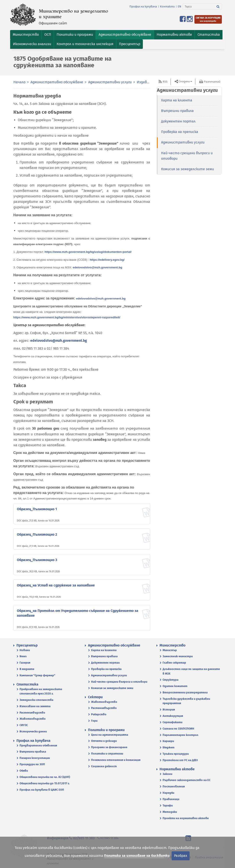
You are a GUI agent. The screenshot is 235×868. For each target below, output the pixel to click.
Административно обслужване (57, 82)
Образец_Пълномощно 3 (37, 560)
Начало (19, 82)
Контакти (167, 6)
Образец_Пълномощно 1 (37, 509)
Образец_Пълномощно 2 (37, 534)
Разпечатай (212, 82)
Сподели (184, 81)
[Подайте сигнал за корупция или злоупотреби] (208, 19)
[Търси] (199, 7)
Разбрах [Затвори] (181, 856)
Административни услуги (110, 82)
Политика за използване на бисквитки (137, 856)
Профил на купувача (143, 6)
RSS (165, 82)
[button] (26, 35)
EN (179, 6)
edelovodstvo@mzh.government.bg (59, 341)
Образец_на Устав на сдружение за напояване (56, 585)
